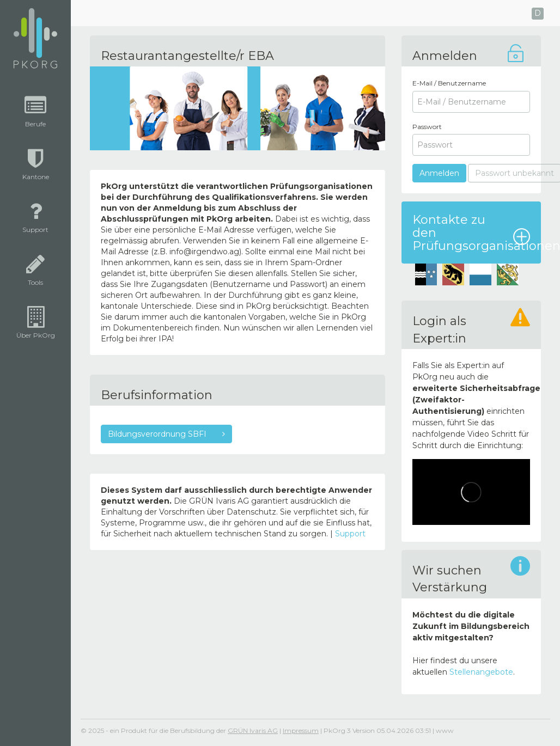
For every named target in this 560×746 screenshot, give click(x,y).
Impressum (301, 730)
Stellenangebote (481, 672)
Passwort (427, 127)
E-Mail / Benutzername (449, 83)
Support (350, 534)
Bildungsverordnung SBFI (158, 434)
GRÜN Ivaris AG (253, 730)
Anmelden (439, 173)
